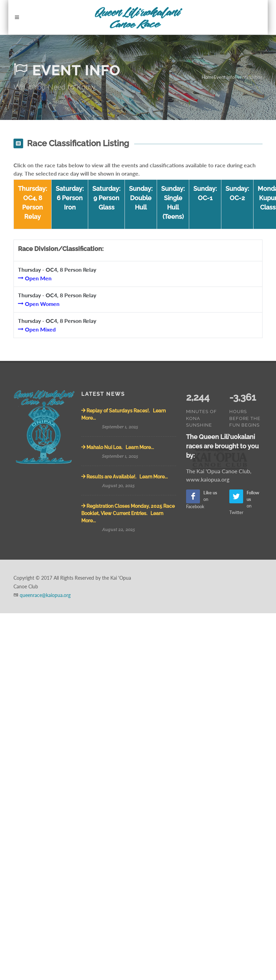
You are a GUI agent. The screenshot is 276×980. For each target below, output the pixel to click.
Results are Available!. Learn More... (125, 477)
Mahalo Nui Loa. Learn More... (118, 447)
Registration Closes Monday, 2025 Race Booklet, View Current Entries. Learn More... (128, 513)
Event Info (224, 77)
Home (208, 77)
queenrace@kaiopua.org (45, 595)
